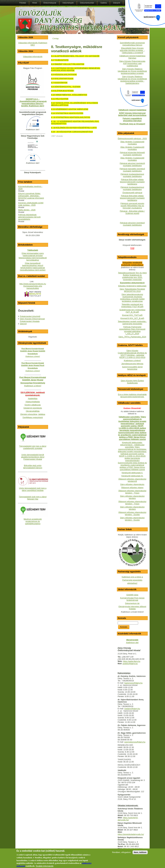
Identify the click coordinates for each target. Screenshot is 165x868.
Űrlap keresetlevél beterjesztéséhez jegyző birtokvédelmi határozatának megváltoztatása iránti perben (33, 267)
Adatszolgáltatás (33, 402)
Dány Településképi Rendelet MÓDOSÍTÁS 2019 (132, 290)
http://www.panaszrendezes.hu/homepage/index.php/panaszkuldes (33, 286)
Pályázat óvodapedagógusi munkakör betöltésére (132, 175)
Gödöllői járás (132, 595)
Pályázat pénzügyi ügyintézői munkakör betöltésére (132, 164)
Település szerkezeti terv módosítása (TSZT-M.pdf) (132, 305)
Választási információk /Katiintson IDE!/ (33, 44)
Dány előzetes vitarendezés (132, 484)
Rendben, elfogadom (121, 854)
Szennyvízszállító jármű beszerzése (132, 368)
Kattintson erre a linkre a (132, 577)
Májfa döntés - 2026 (27, 210)
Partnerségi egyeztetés (132, 580)
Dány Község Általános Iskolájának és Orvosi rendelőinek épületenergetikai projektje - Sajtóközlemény (132, 80)
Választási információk (33, 57)
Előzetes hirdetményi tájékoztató (132, 286)
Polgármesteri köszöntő (30, 316)
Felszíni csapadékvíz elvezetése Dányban (132, 120)
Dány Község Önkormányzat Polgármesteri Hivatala (32, 320)
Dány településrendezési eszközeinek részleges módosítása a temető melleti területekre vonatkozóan (132, 298)
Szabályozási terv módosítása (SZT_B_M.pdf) (132, 311)
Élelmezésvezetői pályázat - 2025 (132, 139)
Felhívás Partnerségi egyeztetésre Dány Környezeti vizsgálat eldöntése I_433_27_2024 (132, 330)
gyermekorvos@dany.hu (135, 742)
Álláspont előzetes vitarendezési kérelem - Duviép (132, 513)
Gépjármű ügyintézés (33, 408)
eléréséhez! (132, 583)
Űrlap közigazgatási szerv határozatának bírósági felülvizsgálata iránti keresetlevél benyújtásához (33, 257)
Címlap (56, 39)
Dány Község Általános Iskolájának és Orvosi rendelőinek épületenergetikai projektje (132, 71)
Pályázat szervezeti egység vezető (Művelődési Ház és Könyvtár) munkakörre (132, 206)
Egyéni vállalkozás (33, 405)
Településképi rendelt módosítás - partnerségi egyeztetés (132, 323)
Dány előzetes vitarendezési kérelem (132, 497)
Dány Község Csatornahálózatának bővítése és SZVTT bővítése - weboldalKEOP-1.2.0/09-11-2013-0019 (132, 354)
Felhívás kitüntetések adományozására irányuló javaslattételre (29, 217)
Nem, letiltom (140, 854)
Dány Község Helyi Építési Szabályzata (132, 382)
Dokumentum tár (132, 603)
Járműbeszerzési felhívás (132, 364)
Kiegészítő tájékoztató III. (132, 476)
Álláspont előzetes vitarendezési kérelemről (132, 480)
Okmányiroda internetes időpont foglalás (132, 608)
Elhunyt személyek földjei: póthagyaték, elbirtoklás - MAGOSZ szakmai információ (31, 196)
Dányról (23, 324)
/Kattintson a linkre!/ (132, 360)
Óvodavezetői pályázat (132, 193)
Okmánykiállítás (33, 411)
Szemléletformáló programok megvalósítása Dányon (132, 44)
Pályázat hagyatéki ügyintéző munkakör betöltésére (132, 170)
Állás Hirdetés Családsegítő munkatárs (132, 143)
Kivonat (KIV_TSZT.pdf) (132, 315)
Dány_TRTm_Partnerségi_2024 (132, 337)
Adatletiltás (33, 398)
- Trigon (136, 504)
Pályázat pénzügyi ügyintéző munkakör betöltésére (132, 224)
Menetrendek (132, 640)
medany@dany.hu (132, 709)
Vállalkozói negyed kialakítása (132, 110)
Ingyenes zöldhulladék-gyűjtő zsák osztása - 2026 (31, 204)
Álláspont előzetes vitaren (132, 488)
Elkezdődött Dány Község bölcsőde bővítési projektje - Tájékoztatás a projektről (132, 50)
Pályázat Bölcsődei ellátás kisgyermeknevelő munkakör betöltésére (132, 182)
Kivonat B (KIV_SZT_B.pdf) (132, 318)
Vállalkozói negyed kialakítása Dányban (132, 57)
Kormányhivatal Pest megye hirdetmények (132, 599)
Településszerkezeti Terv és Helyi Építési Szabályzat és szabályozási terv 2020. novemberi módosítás (132, 276)
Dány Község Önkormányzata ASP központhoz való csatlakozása (132, 63)
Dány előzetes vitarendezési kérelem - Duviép (132, 519)
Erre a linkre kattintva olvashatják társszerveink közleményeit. (132, 396)
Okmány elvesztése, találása (33, 414)
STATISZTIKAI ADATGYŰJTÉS (69, 113)
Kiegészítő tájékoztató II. (132, 473)
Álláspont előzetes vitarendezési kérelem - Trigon (132, 492)
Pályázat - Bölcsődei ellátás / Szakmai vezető (132, 212)
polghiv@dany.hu (130, 664)
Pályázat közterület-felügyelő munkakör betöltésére (132, 154)
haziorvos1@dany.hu (133, 683)
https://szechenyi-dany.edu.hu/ (128, 819)
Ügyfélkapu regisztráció (33, 417)
